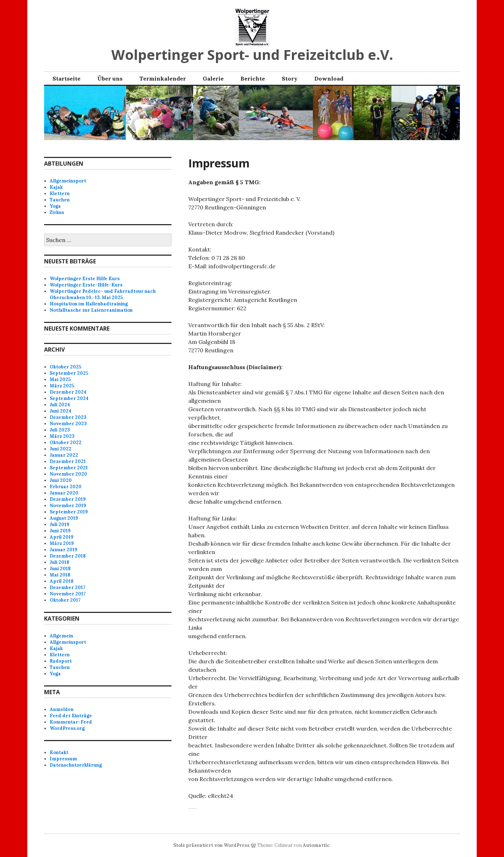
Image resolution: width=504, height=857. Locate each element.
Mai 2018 (60, 575)
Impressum (63, 759)
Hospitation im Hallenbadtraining (89, 304)
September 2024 (69, 398)
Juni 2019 (60, 531)
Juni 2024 (61, 411)
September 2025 (69, 373)
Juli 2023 (60, 430)
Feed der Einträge (71, 716)
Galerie (213, 78)
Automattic (316, 845)
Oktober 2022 (66, 443)
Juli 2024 (60, 405)
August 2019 (64, 518)
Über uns (110, 78)
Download (329, 78)
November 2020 (68, 474)
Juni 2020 (61, 480)
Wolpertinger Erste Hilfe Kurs (85, 279)
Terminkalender (163, 78)
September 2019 (69, 512)
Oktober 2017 (65, 600)
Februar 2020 (66, 487)
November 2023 (68, 424)
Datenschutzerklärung (76, 765)
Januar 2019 (64, 550)
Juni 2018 (60, 569)
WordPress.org (67, 728)
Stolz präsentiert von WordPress (211, 845)
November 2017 (68, 594)
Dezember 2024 (68, 392)
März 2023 (62, 436)
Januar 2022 (64, 455)
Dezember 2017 (68, 588)
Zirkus (57, 212)
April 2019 (62, 537)
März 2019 (62, 543)
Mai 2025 (60, 379)
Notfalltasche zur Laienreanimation (91, 310)
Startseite (66, 78)
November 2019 (68, 506)
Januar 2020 (64, 493)
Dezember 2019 (68, 499)
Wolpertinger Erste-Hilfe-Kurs (86, 285)
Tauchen (60, 200)
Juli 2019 (59, 524)
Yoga (55, 206)
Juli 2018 (59, 562)
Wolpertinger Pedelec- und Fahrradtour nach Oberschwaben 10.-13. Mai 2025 (103, 294)
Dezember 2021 (68, 461)
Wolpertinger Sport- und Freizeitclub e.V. (252, 54)
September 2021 (69, 468)
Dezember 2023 (68, 417)
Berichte (253, 78)
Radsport (61, 661)
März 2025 (62, 386)
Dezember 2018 (68, 556)
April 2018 (62, 581)
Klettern (60, 193)
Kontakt (59, 752)
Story (290, 78)
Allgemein (61, 636)
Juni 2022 (61, 449)
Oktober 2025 (65, 367)
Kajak (56, 187)
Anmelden (62, 709)
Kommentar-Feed (71, 722)
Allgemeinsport (68, 181)
